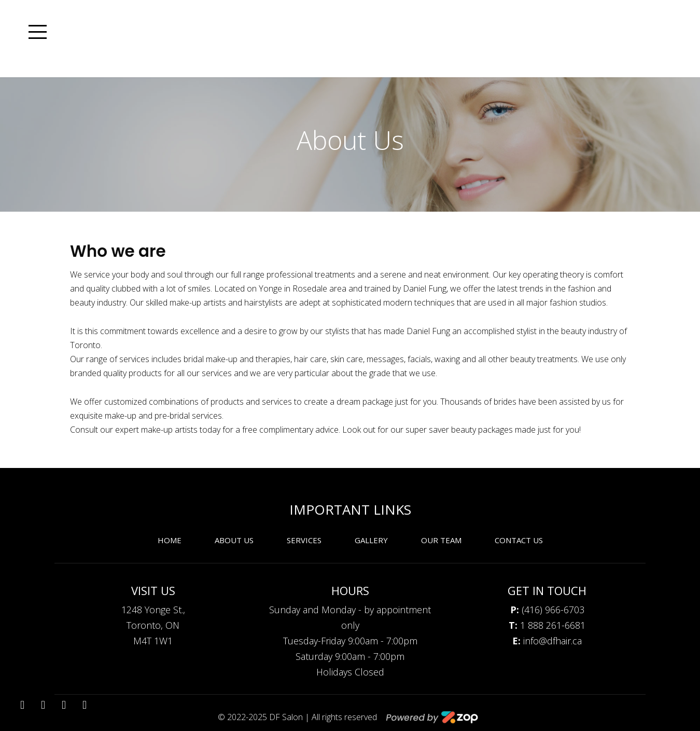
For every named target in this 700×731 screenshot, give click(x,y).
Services (304, 540)
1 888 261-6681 (547, 625)
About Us (234, 540)
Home (170, 540)
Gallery (371, 540)
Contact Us (519, 540)
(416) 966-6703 (547, 610)
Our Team (441, 540)
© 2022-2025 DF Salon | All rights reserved (298, 717)
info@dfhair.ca (547, 641)
